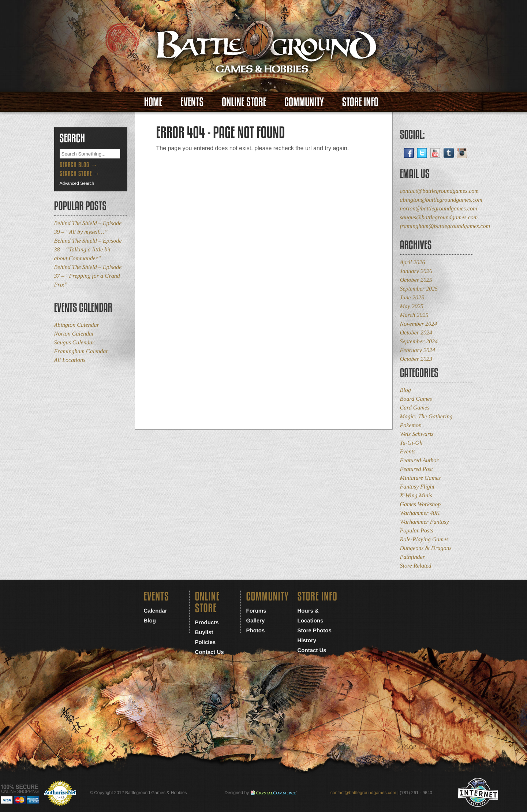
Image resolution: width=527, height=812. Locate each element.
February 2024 (418, 350)
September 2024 (419, 342)
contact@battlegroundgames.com (439, 191)
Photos (256, 631)
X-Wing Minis (416, 496)
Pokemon (411, 425)
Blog (405, 390)
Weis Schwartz (417, 434)
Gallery (256, 621)
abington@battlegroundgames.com (441, 200)
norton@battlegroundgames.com (439, 209)
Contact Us (210, 652)
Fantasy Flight (417, 487)
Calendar (156, 611)
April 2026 (413, 263)
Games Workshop (421, 504)
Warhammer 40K (420, 513)
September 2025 (419, 289)
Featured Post (417, 469)
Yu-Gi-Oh (411, 443)
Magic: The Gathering (426, 417)
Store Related (416, 566)
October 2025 (416, 280)
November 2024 (419, 324)
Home (153, 102)
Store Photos (315, 631)
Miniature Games (421, 478)
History (307, 641)
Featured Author (419, 461)
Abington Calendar (77, 325)
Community (304, 102)
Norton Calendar (74, 334)
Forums (256, 611)
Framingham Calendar (81, 351)
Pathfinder (412, 557)
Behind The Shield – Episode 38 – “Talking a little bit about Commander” (88, 250)
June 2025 (412, 298)
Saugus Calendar (74, 343)
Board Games (416, 399)
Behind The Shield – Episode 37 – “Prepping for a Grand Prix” (88, 276)
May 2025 (412, 306)
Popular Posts (417, 531)
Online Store (244, 102)
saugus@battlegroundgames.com (439, 218)
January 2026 (416, 271)
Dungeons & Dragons (426, 548)
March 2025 (414, 315)
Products (207, 623)
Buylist (204, 633)
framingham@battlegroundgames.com (445, 226)
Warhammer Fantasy (425, 522)
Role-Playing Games (424, 540)
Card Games (415, 408)
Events (192, 102)
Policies (205, 642)
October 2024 (416, 333)
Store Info (360, 102)
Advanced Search (77, 183)
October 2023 (416, 359)
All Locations (70, 360)
